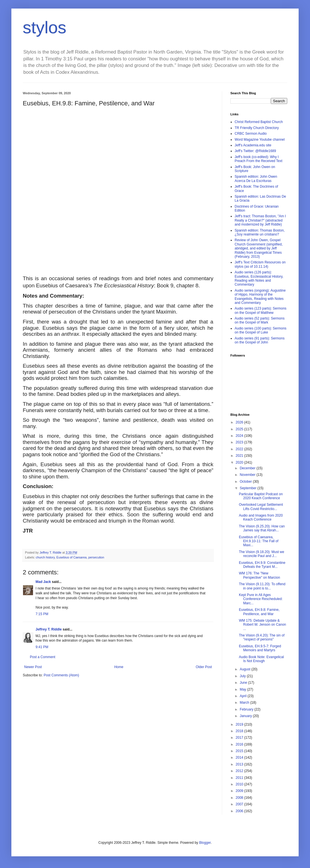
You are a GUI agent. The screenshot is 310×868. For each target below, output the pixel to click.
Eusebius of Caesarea (71, 557)
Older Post (204, 667)
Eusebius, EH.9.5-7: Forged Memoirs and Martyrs (260, 648)
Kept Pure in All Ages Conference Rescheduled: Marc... (261, 599)
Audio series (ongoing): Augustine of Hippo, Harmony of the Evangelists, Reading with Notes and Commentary (260, 297)
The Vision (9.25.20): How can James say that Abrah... (262, 528)
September (249, 488)
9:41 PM (42, 647)
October (246, 482)
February (247, 709)
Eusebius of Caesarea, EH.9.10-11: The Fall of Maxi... (259, 541)
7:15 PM (42, 614)
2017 (240, 738)
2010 (240, 784)
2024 (240, 436)
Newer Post (33, 667)
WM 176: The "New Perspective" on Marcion (260, 575)
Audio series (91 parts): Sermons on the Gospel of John (260, 340)
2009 (240, 791)
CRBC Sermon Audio (251, 134)
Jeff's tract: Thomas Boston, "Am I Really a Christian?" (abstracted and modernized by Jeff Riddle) (260, 220)
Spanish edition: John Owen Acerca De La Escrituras (256, 179)
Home (119, 667)
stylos (45, 27)
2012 (240, 771)
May (243, 689)
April (244, 696)
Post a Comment (43, 657)
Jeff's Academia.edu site (253, 145)
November (248, 475)
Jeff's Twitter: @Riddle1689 (255, 151)
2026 (240, 422)
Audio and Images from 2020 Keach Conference (261, 517)
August (246, 669)
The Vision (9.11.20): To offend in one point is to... (262, 586)
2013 (240, 764)
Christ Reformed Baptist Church (259, 122)
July (243, 676)
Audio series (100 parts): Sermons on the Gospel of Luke (261, 330)
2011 (240, 778)
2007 (240, 804)
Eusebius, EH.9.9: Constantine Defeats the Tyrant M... (262, 565)
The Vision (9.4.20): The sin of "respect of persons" (262, 637)
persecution (96, 557)
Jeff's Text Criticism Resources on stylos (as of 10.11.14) (260, 264)
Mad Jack (43, 582)
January (246, 716)
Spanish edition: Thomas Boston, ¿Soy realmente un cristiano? (260, 232)
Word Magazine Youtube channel (260, 140)
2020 (240, 462)
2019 (240, 724)
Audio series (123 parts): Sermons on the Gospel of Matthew (261, 310)
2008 (240, 798)
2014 (240, 758)
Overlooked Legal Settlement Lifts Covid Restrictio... (261, 507)
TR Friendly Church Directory (257, 128)
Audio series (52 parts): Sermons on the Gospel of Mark (260, 320)
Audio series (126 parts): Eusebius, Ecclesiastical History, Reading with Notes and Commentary (259, 278)
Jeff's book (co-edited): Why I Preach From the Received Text (259, 159)
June (244, 683)
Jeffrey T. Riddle (49, 629)
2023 (240, 442)
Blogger (205, 843)
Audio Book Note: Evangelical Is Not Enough (261, 659)
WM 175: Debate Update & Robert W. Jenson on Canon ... (263, 625)
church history (45, 557)
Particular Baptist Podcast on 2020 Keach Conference (261, 496)
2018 (240, 731)
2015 (240, 751)
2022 (240, 449)
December (248, 468)
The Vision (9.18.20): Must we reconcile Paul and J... (262, 554)
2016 (240, 744)
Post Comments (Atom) (61, 675)
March (245, 703)
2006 (240, 811)
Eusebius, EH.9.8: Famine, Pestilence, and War (259, 612)
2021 (240, 456)
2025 (240, 429)
